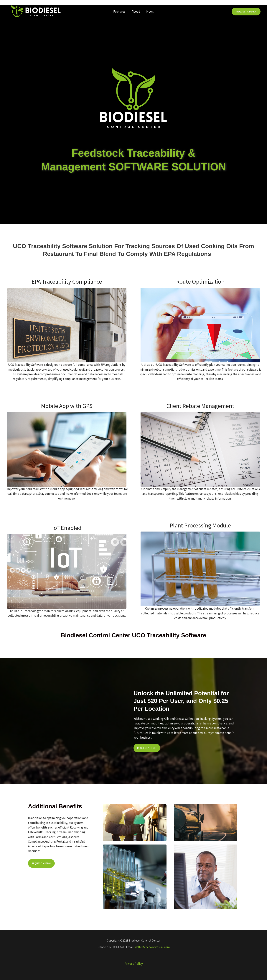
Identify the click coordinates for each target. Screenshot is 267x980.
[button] (246, 12)
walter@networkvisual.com (152, 947)
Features (119, 12)
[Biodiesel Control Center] (36, 11)
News (150, 12)
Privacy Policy (134, 964)
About (136, 12)
